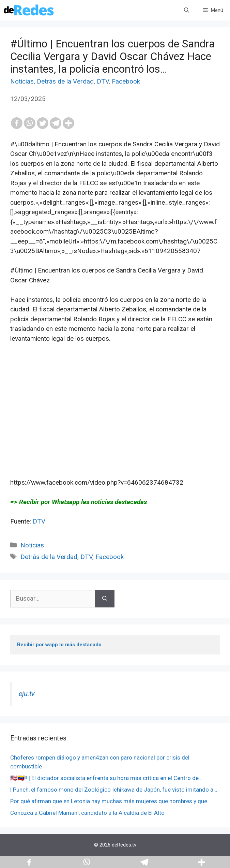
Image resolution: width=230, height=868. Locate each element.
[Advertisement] (115, 421)
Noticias (22, 81)
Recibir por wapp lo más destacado (59, 645)
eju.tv (27, 694)
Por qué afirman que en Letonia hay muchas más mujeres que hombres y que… (111, 801)
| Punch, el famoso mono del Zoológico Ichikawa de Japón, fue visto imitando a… (114, 790)
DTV (103, 81)
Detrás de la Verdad (65, 81)
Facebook (126, 81)
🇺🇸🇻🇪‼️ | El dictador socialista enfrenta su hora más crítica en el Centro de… (106, 778)
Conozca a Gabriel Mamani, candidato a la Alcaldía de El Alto (87, 813)
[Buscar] (105, 599)
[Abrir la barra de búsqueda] (187, 10)
